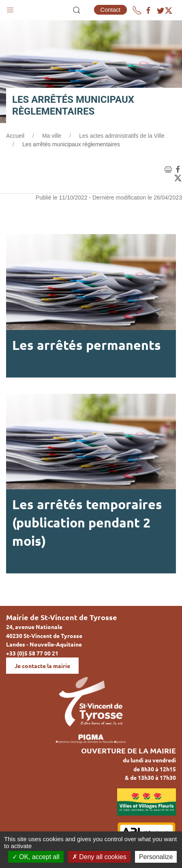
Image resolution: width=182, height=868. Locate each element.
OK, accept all (36, 857)
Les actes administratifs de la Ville (122, 136)
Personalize (156, 857)
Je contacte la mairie (42, 666)
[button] (10, 8)
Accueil (15, 136)
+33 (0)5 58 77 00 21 (32, 653)
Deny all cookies (99, 857)
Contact (111, 10)
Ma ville (52, 136)
